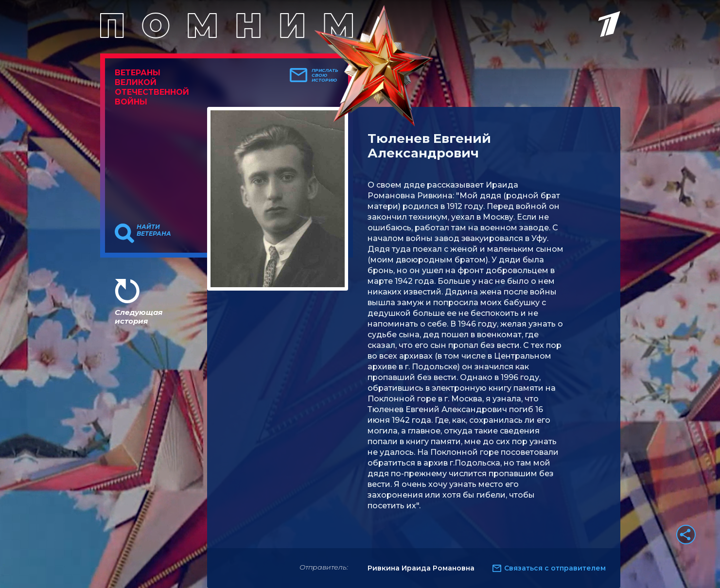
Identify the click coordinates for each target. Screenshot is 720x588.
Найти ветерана (154, 230)
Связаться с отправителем (555, 568)
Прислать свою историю (325, 75)
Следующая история (139, 317)
